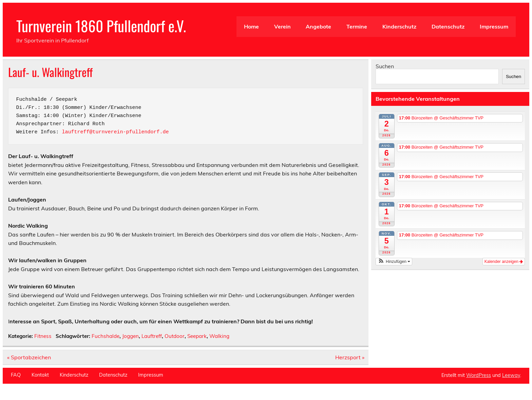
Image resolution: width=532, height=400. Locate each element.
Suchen (385, 66)
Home (251, 26)
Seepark (197, 336)
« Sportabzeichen (29, 357)
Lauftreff (152, 336)
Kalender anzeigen (504, 262)
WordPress (479, 375)
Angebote (318, 26)
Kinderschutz (399, 26)
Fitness (43, 336)
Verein (282, 26)
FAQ (16, 375)
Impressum (494, 26)
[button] (394, 262)
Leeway (511, 375)
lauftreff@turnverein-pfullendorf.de (116, 132)
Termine (357, 26)
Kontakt (40, 375)
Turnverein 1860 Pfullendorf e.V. (101, 25)
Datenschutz (448, 26)
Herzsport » (350, 357)
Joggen (130, 336)
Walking (219, 336)
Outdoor (175, 336)
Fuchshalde (106, 336)
